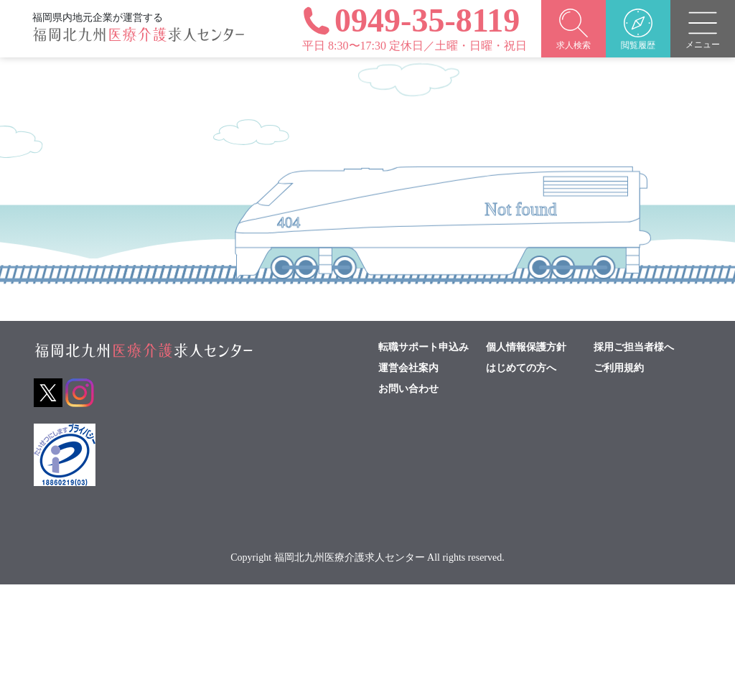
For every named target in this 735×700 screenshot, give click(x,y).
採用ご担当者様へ (634, 347)
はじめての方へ (521, 368)
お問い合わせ (408, 389)
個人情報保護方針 (526, 347)
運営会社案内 (408, 368)
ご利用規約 (619, 368)
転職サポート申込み (423, 347)
